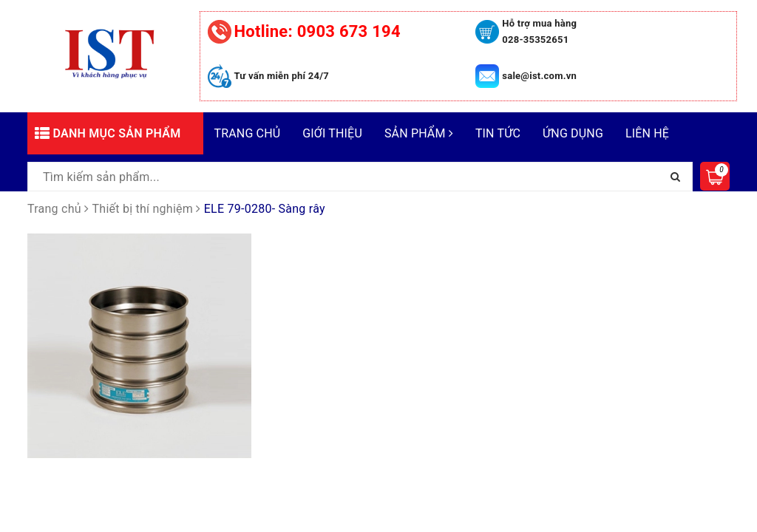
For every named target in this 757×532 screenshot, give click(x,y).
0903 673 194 (318, 31)
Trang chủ (248, 133)
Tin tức (498, 133)
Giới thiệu (332, 133)
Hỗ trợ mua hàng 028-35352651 (539, 31)
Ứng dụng (573, 133)
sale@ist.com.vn (539, 76)
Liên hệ (647, 133)
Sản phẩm (419, 133)
